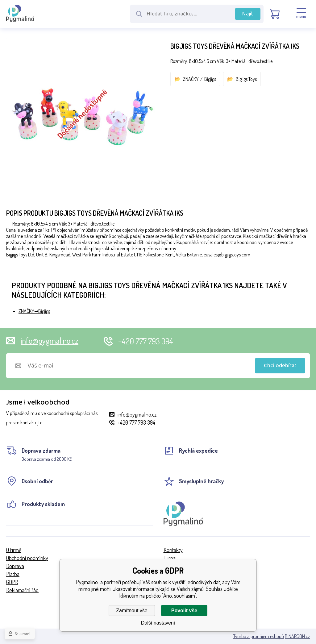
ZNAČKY (191, 79)
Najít (248, 14)
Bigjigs (210, 79)
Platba (13, 574)
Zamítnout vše (132, 611)
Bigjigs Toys (246, 79)
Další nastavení (158, 623)
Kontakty (173, 550)
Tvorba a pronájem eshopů (259, 636)
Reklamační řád (22, 590)
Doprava (15, 566)
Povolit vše (184, 611)
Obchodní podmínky (27, 558)
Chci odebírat (280, 366)
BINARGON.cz (297, 636)
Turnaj (170, 558)
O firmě (14, 550)
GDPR (12, 582)
